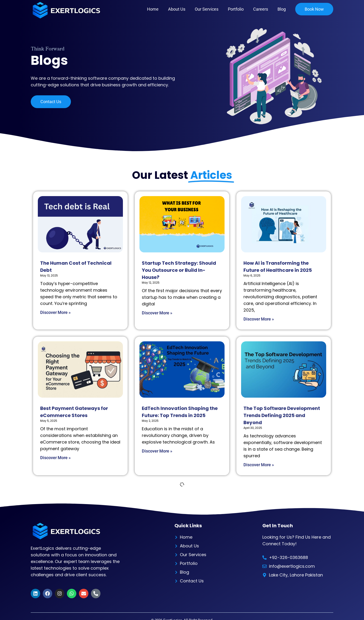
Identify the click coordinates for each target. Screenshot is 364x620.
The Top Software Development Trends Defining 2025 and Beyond (282, 415)
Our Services (207, 9)
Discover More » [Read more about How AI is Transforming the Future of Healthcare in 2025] (259, 319)
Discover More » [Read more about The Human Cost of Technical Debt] (55, 312)
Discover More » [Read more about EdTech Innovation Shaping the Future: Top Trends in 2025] (157, 451)
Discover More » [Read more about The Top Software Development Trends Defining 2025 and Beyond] (259, 465)
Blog (282, 9)
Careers (261, 9)
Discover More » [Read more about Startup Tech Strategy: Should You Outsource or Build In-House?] (157, 313)
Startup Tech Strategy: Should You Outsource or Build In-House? (179, 270)
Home (153, 9)
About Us (177, 9)
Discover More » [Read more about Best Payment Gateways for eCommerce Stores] (55, 458)
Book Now (314, 9)
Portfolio (236, 9)
